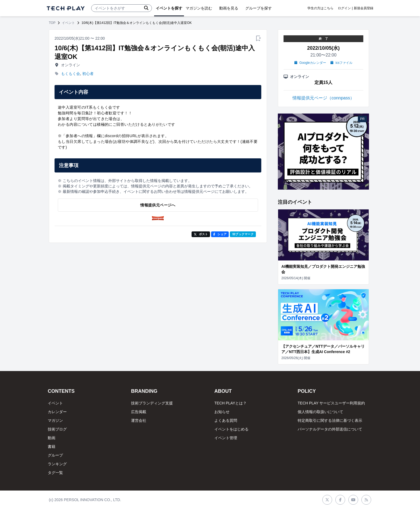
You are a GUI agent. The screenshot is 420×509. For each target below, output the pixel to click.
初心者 (88, 74)
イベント (68, 23)
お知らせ (222, 412)
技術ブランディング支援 (152, 403)
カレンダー (57, 412)
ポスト (201, 234)
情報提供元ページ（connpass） (324, 98)
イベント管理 (226, 438)
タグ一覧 (55, 473)
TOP (52, 23)
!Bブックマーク (243, 234)
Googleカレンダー (310, 63)
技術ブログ (57, 429)
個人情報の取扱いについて (320, 412)
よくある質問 (226, 420)
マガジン (55, 420)
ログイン (344, 8)
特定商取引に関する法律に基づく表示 (330, 420)
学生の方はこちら (320, 8)
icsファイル (341, 63)
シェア (220, 234)
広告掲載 (139, 412)
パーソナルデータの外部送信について (330, 429)
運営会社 (139, 420)
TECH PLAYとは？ (230, 403)
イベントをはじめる (231, 429)
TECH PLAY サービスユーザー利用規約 (331, 403)
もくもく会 (71, 74)
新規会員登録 (364, 8)
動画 (52, 438)
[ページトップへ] (66, 8)
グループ (55, 455)
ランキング (57, 464)
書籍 (52, 447)
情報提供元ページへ (158, 205)
